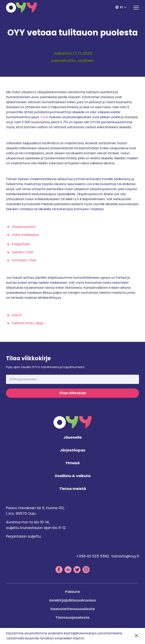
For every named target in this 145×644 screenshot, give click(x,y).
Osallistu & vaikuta (73, 476)
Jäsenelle (72, 438)
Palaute (73, 592)
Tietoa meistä (73, 489)
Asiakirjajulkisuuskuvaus (72, 600)
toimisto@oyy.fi (125, 556)
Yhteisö (73, 463)
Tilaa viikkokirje (72, 393)
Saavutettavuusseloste (73, 609)
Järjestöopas (73, 450)
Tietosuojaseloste (72, 617)
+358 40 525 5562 (93, 556)
